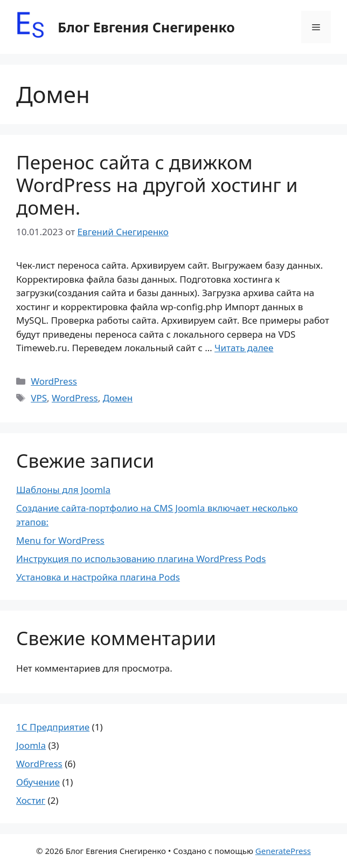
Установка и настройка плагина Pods (98, 577)
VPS (39, 398)
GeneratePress (283, 851)
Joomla (31, 745)
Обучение (38, 782)
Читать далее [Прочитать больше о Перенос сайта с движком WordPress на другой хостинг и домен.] (244, 348)
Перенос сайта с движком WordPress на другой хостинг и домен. (157, 185)
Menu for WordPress (60, 540)
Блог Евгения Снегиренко (146, 27)
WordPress (54, 381)
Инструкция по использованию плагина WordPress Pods (141, 559)
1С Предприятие (53, 727)
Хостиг (31, 800)
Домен (118, 398)
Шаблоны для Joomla (63, 490)
